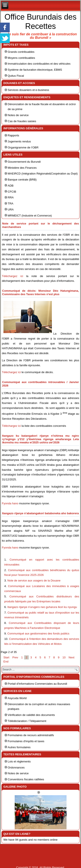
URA (11, 210)
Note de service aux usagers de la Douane (34, 580)
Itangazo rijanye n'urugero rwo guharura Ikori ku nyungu (42, 607)
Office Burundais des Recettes (41, 22)
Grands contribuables (21, 52)
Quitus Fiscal (16, 76)
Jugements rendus (19, 141)
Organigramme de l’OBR (23, 147)
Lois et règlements (19, 761)
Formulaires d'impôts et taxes (26, 741)
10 (64, 657)
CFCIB (12, 192)
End (6, 662)
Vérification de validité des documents (31, 715)
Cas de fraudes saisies (22, 121)
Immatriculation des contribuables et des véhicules (39, 64)
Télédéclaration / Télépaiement (27, 721)
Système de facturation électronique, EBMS (35, 70)
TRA (11, 203)
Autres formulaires (19, 747)
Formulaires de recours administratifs (31, 735)
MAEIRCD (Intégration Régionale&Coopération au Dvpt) (43, 174)
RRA (11, 197)
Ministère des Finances (22, 168)
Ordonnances (16, 767)
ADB (11, 186)
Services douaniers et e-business (29, 90)
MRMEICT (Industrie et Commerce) (30, 216)
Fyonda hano (10, 503)
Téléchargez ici (13, 276)
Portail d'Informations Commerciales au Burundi (37, 684)
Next (72, 657)
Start (6, 657)
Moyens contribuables (21, 58)
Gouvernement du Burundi (24, 162)
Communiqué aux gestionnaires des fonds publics (38, 633)
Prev (15, 657)
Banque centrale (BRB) (22, 180)
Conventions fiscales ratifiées (26, 779)
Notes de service (18, 115)
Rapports (13, 135)
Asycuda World (17, 698)
